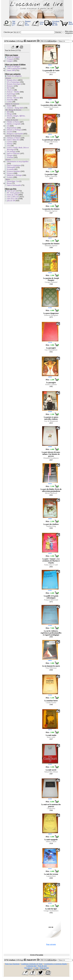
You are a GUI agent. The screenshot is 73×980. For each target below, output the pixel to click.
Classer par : (53, 41)
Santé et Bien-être (13, 140)
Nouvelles (11, 100)
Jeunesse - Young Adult (15, 108)
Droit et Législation (14, 165)
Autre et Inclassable (14, 185)
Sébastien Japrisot (51, 211)
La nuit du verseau (51, 874)
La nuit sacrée (51, 770)
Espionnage (11, 94)
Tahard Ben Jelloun (51, 772)
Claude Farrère (51, 703)
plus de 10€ (11, 201)
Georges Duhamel (51, 282)
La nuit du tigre (51, 909)
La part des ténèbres (51, 524)
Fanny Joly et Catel (51, 565)
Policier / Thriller (13, 92)
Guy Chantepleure (51, 350)
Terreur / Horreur (13, 98)
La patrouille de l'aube (51, 70)
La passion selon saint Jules (51, 105)
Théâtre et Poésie (13, 122)
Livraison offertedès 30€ (56, 23)
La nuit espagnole (51, 840)
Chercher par (8, 32)
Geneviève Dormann (51, 107)
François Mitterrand (51, 600)
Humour (10, 144)
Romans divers (12, 80)
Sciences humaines (14, 171)
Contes (9, 102)
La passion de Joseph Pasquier (51, 279)
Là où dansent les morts (51, 666)
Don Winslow (51, 72)
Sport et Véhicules (13, 153)
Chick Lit (10, 90)
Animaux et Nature (14, 138)
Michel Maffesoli (51, 493)
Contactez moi (31, 966)
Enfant (9, 106)
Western (10, 96)
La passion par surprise (51, 140)
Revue (9, 183)
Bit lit (9, 88)
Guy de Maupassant (51, 421)
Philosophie (11, 167)
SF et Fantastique (13, 82)
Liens (36, 968)
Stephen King (51, 526)
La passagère (51, 348)
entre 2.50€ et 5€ (13, 197)
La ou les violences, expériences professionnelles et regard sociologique (51, 633)
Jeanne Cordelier (51, 384)
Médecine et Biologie (14, 175)
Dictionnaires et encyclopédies (18, 162)
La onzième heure (51, 701)
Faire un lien (44, 968)
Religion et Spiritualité (15, 134)
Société (10, 132)
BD (8, 112)
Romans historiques (14, 84)
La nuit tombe (51, 735)
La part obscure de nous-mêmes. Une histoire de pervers (51, 454)
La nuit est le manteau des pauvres (51, 805)
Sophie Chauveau (51, 176)
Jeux (9, 146)
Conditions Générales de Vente (32, 964)
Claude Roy (51, 808)
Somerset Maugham (51, 315)
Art (8, 126)
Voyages (10, 155)
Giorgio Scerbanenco (51, 911)
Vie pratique (11, 151)
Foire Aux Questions (12, 964)
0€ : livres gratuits (14, 193)
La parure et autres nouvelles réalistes (51, 418)
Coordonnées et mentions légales (55, 964)
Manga (10, 114)
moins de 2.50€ (12, 195)
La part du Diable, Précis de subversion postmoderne (51, 490)
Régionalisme (12, 128)
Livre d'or (42, 23)
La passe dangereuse (51, 313)
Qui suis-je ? (14, 23)
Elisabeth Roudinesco (51, 458)
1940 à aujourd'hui (14, 68)
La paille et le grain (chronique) (51, 597)
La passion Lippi (51, 174)
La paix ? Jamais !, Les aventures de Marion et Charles (51, 561)
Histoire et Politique (14, 130)
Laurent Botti (51, 876)
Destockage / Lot (13, 181)
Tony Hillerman (51, 668)
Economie (11, 169)
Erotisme (10, 157)
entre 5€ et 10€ (12, 199)
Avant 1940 (11, 70)
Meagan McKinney (51, 142)
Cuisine (10, 142)
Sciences (10, 173)
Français (10, 59)
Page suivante (51, 944)
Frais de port (42, 966)
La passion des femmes (51, 209)
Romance (10, 86)
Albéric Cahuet (51, 841)
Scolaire (10, 177)
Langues (10, 61)
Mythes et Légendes (14, 124)
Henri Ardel (51, 737)
